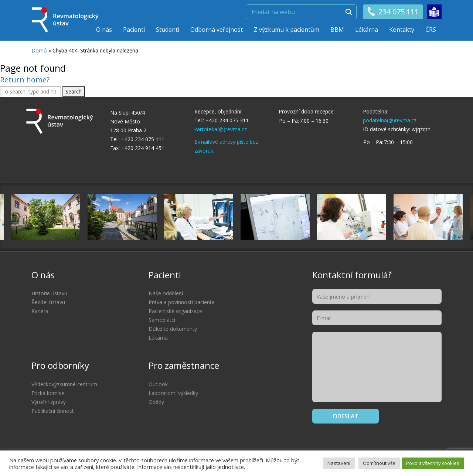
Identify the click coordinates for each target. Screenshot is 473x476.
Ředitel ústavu (48, 302)
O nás (104, 30)
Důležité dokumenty (173, 329)
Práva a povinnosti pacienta (182, 302)
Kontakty (402, 30)
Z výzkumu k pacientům (287, 30)
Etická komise (48, 393)
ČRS (431, 30)
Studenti (168, 30)
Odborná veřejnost (217, 30)
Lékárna (367, 30)
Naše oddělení (166, 293)
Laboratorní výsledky (173, 393)
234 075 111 (393, 12)
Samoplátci (162, 320)
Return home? (25, 80)
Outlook (158, 384)
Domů (39, 50)
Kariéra (40, 311)
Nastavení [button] (339, 463)
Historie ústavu (49, 293)
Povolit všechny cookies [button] (433, 463)
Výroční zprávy (49, 402)
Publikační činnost (53, 411)
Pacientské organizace (175, 311)
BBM (337, 30)
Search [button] (74, 91)
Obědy (156, 402)
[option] (275, 217)
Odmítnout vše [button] (379, 463)
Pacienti (134, 30)
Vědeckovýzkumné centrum (64, 384)
